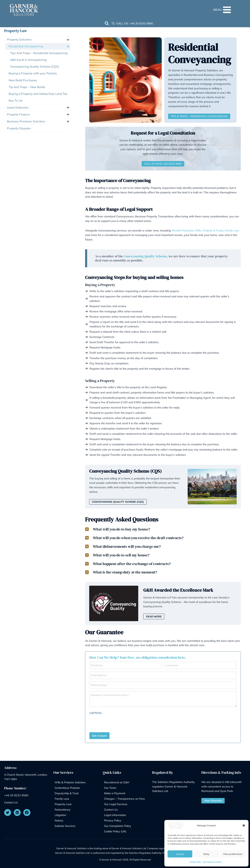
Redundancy (63, 808)
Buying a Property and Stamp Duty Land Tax (38, 94)
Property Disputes (19, 128)
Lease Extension (18, 107)
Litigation (60, 814)
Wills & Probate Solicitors (70, 781)
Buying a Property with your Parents (33, 73)
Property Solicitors (19, 40)
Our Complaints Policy (118, 825)
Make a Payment (115, 792)
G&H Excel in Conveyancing (28, 60)
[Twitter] (8, 811)
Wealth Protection (183, 230)
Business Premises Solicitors (26, 121)
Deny (206, 854)
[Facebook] (27, 811)
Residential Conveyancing (26, 46)
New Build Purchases (23, 80)
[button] (244, 825)
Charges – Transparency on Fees (124, 798)
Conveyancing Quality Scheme (145, 256)
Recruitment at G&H (117, 781)
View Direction (213, 799)
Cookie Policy (195, 862)
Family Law (232, 230)
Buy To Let (15, 101)
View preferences (233, 854)
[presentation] (114, 723)
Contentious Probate (67, 787)
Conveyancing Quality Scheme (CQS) (35, 67)
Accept (180, 854)
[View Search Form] (107, 23)
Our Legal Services (116, 803)
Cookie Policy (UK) (115, 830)
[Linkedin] (17, 811)
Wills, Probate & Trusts (209, 230)
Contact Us (11, 801)
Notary (59, 819)
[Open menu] (229, 10)
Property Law (15, 31)
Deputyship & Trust (67, 792)
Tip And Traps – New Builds (27, 87)
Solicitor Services (65, 825)
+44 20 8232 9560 (141, 23)
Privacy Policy (113, 819)
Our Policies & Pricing (212, 862)
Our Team (110, 787)
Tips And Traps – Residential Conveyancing (39, 53)
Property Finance (18, 114)
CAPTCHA (96, 713)
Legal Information (115, 814)
